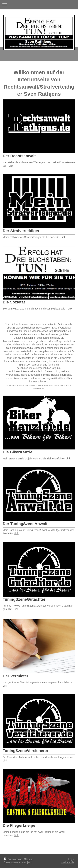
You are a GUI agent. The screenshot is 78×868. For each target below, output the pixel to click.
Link (11, 166)
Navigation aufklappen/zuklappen (39, 5)
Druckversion (13, 859)
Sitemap (29, 859)
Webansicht (68, 862)
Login (71, 859)
